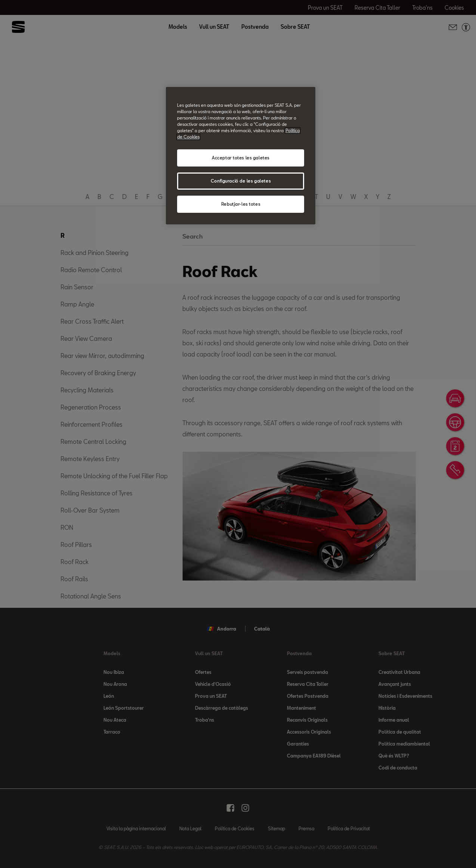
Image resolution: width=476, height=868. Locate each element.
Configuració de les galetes (241, 181)
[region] (241, 156)
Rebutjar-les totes (241, 204)
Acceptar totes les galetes (241, 158)
